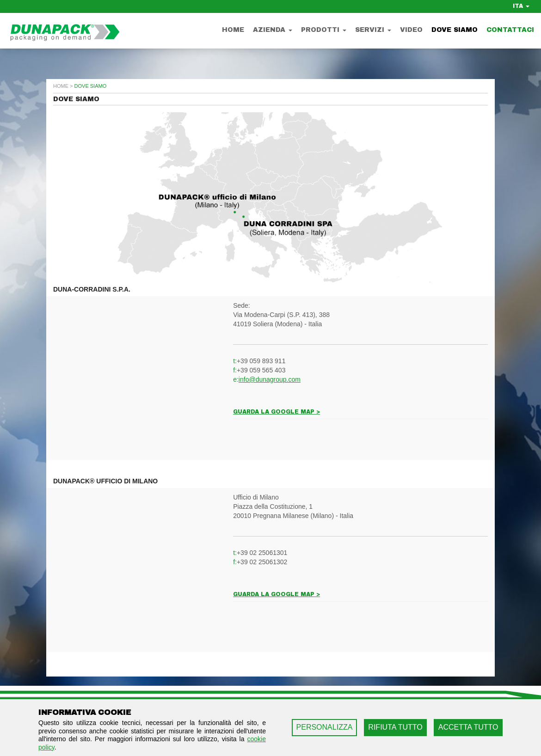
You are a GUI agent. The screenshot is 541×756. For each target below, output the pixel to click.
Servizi (373, 30)
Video (411, 30)
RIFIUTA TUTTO (395, 727)
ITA (521, 6)
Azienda (273, 30)
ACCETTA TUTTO (468, 727)
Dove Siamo (455, 30)
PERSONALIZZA (325, 727)
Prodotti (324, 30)
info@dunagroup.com (270, 379)
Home (233, 30)
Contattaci (510, 30)
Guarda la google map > (277, 412)
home (61, 86)
